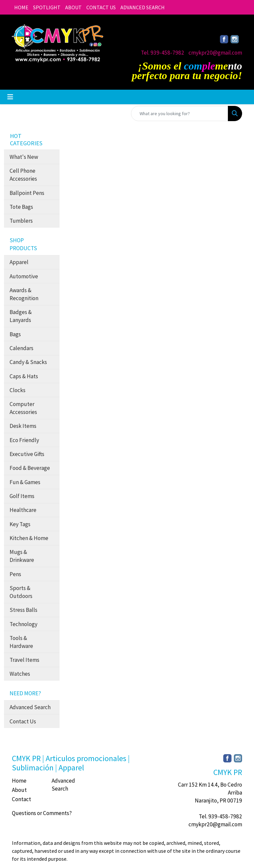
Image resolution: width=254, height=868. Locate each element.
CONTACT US (101, 7)
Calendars (21, 348)
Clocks (18, 390)
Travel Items (24, 660)
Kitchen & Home (29, 538)
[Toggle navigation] (10, 97)
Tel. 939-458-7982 (163, 53)
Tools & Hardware (21, 642)
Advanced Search (30, 707)
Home (19, 781)
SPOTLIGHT (47, 7)
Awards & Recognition (24, 294)
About (19, 790)
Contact (21, 799)
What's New (24, 157)
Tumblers (21, 221)
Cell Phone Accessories (23, 175)
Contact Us (23, 721)
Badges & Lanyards (21, 316)
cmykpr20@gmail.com (215, 53)
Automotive (24, 276)
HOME (21, 7)
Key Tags (20, 524)
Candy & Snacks (28, 362)
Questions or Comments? (42, 813)
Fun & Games (25, 482)
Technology (23, 624)
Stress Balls (23, 610)
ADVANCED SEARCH (143, 7)
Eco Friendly (24, 440)
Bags (15, 334)
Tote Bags (21, 207)
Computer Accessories (23, 408)
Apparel (19, 262)
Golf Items (22, 496)
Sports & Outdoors (21, 592)
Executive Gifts (27, 454)
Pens (15, 574)
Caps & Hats (24, 376)
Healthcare (23, 510)
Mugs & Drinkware (22, 556)
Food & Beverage (30, 468)
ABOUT (73, 7)
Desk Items (23, 426)
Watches (20, 674)
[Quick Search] (180, 114)
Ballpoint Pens (27, 193)
